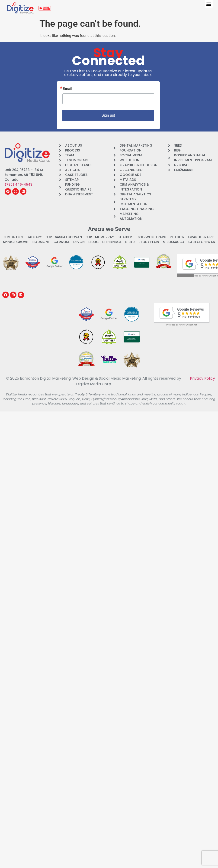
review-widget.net (188, 325)
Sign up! (108, 115)
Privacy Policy (202, 378)
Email (67, 89)
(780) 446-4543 (19, 184)
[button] (209, 4)
